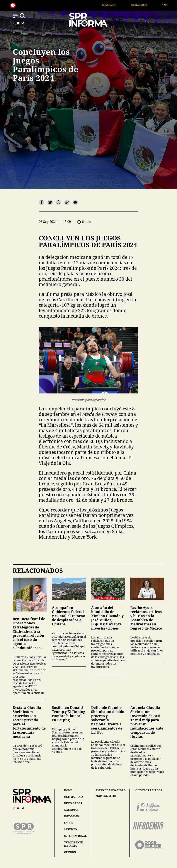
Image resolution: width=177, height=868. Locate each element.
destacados (73, 803)
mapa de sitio (106, 796)
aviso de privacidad (111, 790)
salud (69, 823)
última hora (74, 797)
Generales (119, 5)
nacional (71, 810)
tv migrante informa (73, 844)
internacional (75, 836)
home (68, 790)
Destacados (149, 5)
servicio (70, 829)
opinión (70, 852)
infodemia (72, 816)
